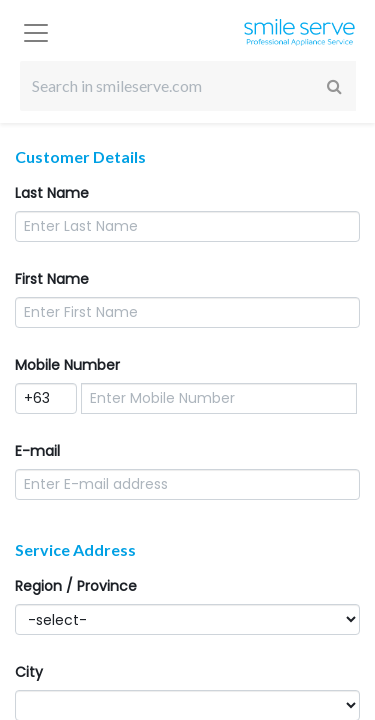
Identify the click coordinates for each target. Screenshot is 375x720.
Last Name (52, 193)
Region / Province (76, 586)
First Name (52, 279)
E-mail (37, 451)
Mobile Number (67, 365)
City (29, 672)
